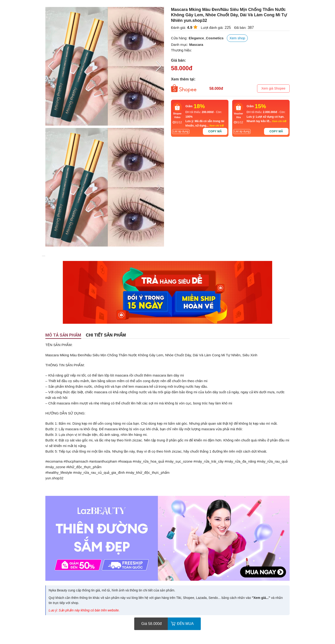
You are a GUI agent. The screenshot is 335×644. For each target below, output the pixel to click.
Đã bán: (240, 28)
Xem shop (237, 38)
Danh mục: (179, 45)
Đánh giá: (178, 28)
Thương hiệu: (181, 50)
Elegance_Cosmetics (206, 38)
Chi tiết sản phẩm (106, 335)
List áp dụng (181, 131)
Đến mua (185, 624)
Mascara (196, 45)
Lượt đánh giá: (212, 28)
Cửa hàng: (179, 38)
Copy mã (215, 131)
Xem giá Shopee (273, 88)
